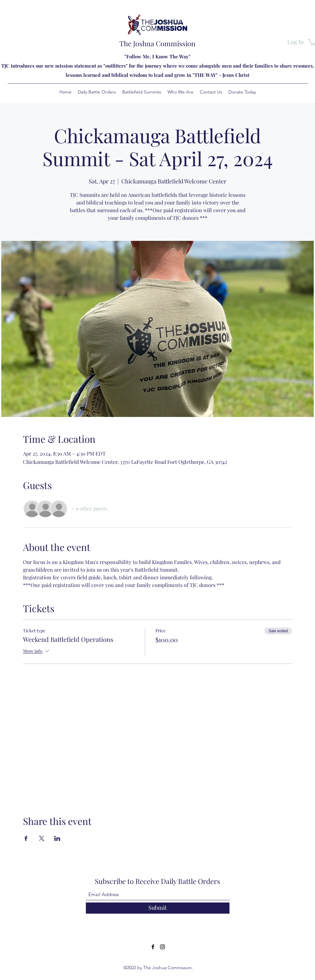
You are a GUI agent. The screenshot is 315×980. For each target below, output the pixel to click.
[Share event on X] (42, 838)
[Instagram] (162, 947)
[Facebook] (153, 947)
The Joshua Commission (157, 43)
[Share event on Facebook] (26, 838)
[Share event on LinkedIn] (57, 838)
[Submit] (158, 908)
